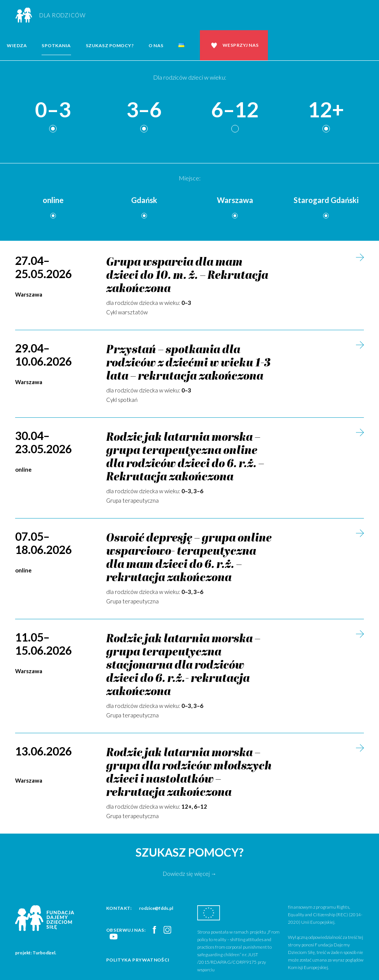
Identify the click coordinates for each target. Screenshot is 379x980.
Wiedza (17, 45)
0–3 (53, 110)
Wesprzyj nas (241, 45)
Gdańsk (144, 200)
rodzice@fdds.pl (156, 908)
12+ (326, 110)
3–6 (144, 110)
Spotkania (56, 45)
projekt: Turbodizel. (36, 953)
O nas (156, 45)
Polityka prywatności (138, 960)
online (53, 200)
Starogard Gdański (326, 200)
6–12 (235, 110)
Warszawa (235, 200)
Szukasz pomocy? (110, 45)
